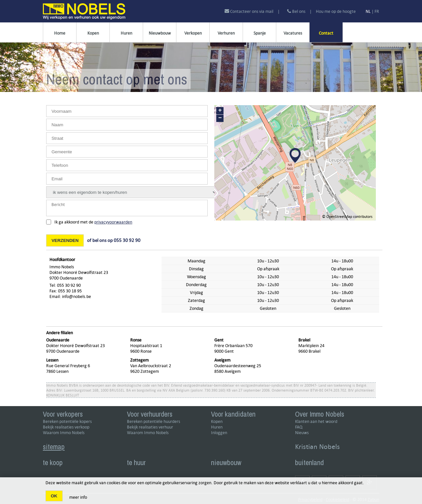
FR (377, 11)
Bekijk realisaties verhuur (150, 427)
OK (54, 496)
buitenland (309, 462)
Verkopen (193, 33)
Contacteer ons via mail (249, 11)
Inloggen (219, 433)
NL (368, 11)
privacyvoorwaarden (113, 222)
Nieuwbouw (160, 33)
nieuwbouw (226, 462)
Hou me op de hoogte (336, 11)
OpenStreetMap (339, 216)
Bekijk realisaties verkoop (66, 427)
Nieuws (302, 433)
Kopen (93, 33)
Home (60, 33)
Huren (126, 33)
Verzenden (65, 240)
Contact (326, 33)
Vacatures (293, 33)
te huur (136, 462)
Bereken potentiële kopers (67, 421)
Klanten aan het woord (316, 421)
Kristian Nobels (317, 446)
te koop (53, 462)
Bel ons (296, 11)
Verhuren (226, 33)
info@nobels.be (76, 296)
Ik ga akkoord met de (93, 222)
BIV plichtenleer (361, 390)
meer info (78, 497)
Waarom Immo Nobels (64, 433)
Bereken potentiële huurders (153, 421)
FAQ (299, 427)
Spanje (260, 33)
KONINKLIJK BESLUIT (63, 395)
